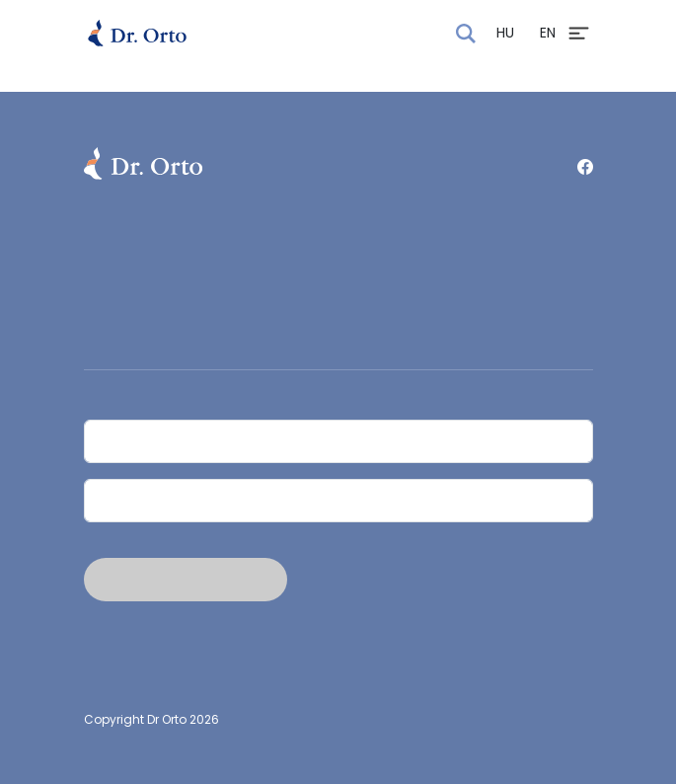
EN (548, 33)
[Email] (338, 501)
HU (505, 33)
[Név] (338, 441)
